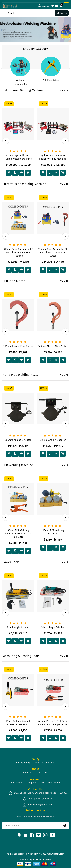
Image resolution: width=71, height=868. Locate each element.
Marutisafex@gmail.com (38, 805)
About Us (28, 773)
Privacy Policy (23, 762)
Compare (31, 783)
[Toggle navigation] (66, 4)
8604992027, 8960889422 (38, 799)
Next (69, 68)
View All (64, 90)
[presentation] (6, 141)
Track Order (54, 783)
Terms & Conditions (45, 762)
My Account (17, 783)
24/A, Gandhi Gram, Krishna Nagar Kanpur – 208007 (38, 793)
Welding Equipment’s (20, 82)
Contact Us (42, 773)
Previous (2, 68)
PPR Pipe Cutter (51, 80)
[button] (1, 30)
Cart (42, 783)
